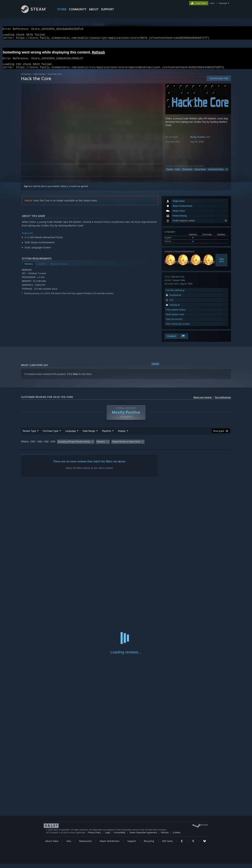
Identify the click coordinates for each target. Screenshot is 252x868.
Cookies (176, 837)
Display (122, 435)
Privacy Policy (94, 837)
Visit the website (175, 294)
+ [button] (227, 174)
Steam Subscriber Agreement (143, 837)
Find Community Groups (178, 328)
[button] (33, 446)
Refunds (165, 837)
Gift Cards (167, 845)
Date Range (89, 435)
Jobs (69, 845)
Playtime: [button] (101, 446)
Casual (170, 174)
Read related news (175, 319)
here (76, 378)
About (94, 9)
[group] (126, 446)
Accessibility (120, 837)
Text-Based (187, 174)
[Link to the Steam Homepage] (36, 12)
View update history (176, 314)
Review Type (29, 435)
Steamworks (85, 845)
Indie (177, 174)
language (223, 3)
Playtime (106, 435)
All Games (26, 78)
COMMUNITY (78, 9)
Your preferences (223, 401)
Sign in (27, 191)
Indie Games (39, 78)
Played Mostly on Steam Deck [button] (126, 446)
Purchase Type (51, 435)
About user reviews (203, 401)
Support (132, 845)
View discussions (174, 323)
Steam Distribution (110, 845)
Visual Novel (200, 174)
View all (155, 368)
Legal (107, 837)
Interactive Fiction (216, 174)
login (212, 3)
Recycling (149, 845)
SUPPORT (107, 9)
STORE (62, 9)
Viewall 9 (221, 264)
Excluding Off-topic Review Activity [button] (74, 446)
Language (71, 435)
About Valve (52, 845)
